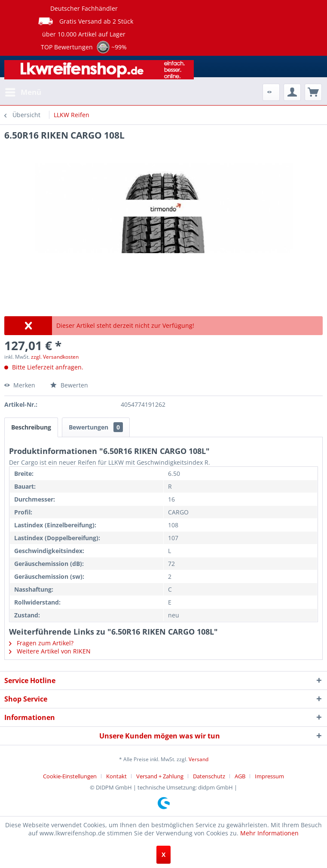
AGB (240, 776)
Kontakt (116, 776)
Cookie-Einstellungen (70, 776)
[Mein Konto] (292, 92)
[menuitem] (23, 92)
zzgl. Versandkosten (55, 357)
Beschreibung (31, 427)
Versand (199, 759)
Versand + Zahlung (160, 776)
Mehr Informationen (269, 833)
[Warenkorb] (313, 92)
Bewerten (69, 385)
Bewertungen (96, 427)
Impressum (269, 776)
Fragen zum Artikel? (41, 643)
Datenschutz (209, 776)
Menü (23, 91)
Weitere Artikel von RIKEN (50, 651)
